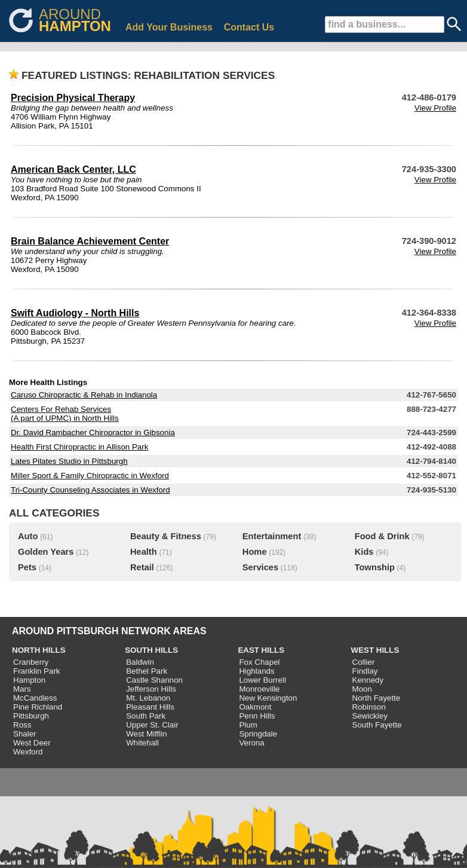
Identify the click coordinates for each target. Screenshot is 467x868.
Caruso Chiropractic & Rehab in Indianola (84, 395)
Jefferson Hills (151, 689)
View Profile (435, 108)
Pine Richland (38, 707)
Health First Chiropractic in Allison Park (79, 447)
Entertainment (272, 536)
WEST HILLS (375, 650)
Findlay (365, 671)
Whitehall (142, 743)
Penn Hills (257, 716)
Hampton (29, 680)
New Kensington (268, 698)
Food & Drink (382, 536)
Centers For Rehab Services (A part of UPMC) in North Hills (65, 414)
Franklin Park (37, 671)
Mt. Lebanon (148, 698)
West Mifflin (146, 734)
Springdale (258, 734)
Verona (251, 743)
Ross (22, 725)
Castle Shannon (154, 680)
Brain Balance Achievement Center (90, 241)
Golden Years (46, 552)
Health (144, 552)
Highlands (256, 671)
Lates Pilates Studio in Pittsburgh (69, 461)
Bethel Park (147, 671)
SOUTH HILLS (151, 650)
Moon (362, 689)
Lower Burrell (262, 680)
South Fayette (377, 725)
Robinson (369, 707)
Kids (364, 552)
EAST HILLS (261, 650)
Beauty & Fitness (166, 536)
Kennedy (368, 680)
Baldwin (140, 662)
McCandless (35, 698)
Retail (142, 567)
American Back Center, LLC (73, 169)
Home (255, 552)
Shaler (25, 734)
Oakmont (255, 707)
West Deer (32, 743)
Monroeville (259, 689)
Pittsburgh (31, 716)
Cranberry (31, 662)
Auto (28, 536)
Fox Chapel (259, 662)
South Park (146, 716)
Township (375, 567)
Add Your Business (169, 27)
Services (260, 567)
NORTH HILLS (39, 650)
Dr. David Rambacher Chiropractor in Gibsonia (93, 433)
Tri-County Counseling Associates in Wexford (90, 490)
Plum (248, 725)
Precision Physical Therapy (73, 98)
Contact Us (249, 27)
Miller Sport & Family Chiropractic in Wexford (90, 476)
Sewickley (370, 716)
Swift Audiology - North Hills (75, 313)
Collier (364, 662)
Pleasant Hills (150, 707)
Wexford (28, 752)
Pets (27, 567)
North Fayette (377, 698)
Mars (22, 689)
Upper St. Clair (152, 725)
